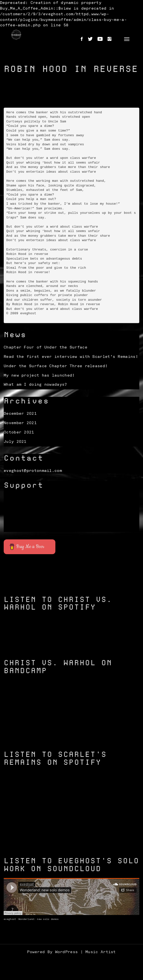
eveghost (10, 919)
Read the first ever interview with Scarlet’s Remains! (71, 357)
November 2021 (20, 423)
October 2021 (19, 432)
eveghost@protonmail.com (33, 471)
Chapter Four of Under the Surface (46, 347)
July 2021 (15, 442)
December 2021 (20, 414)
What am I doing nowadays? (35, 384)
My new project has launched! (39, 375)
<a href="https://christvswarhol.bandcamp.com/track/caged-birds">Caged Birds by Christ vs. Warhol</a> (71, 730)
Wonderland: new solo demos (39, 919)
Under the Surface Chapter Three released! (56, 366)
